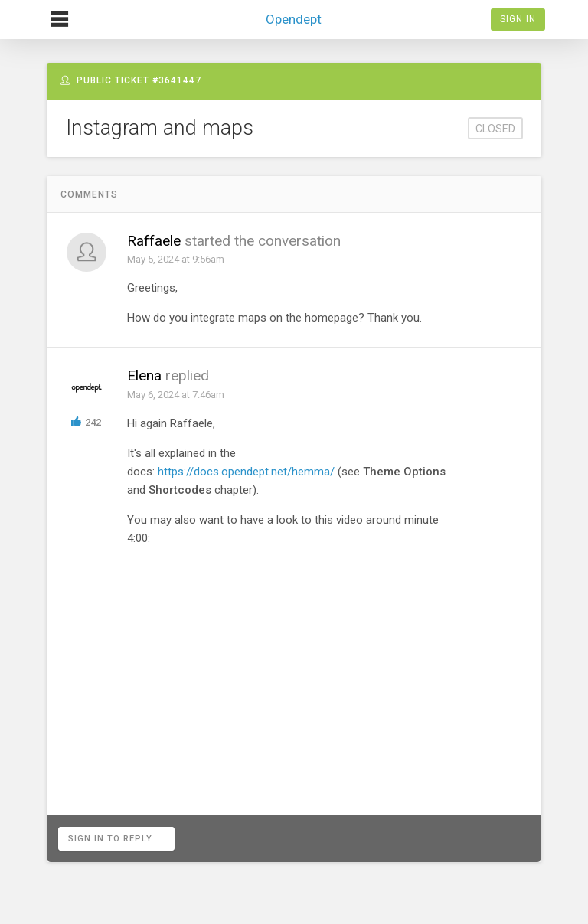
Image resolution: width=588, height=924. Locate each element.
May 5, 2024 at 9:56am (176, 259)
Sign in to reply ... (116, 839)
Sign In (518, 19)
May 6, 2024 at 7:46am (176, 395)
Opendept (294, 13)
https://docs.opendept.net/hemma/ (246, 472)
